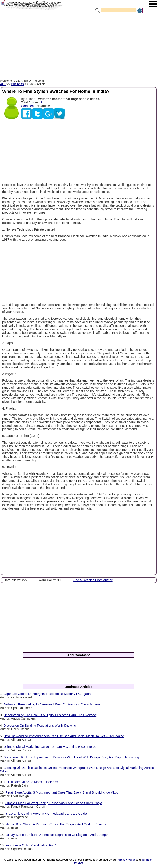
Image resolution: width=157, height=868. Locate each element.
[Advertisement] (78, 47)
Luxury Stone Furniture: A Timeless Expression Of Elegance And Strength (57, 835)
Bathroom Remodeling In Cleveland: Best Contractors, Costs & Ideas (52, 704)
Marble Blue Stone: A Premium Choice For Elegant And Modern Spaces (56, 824)
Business (17, 84)
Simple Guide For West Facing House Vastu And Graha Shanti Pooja (54, 803)
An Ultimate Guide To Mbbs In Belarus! (31, 782)
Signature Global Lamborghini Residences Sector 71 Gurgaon (47, 694)
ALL (3, 84)
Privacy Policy (127, 860)
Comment (28, 106)
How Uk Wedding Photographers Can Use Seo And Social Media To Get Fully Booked (64, 736)
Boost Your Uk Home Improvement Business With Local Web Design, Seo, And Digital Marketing (71, 757)
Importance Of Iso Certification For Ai (31, 845)
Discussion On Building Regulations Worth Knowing (40, 726)
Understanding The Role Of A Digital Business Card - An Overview (50, 715)
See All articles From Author (93, 580)
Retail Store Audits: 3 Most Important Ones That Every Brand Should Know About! (63, 792)
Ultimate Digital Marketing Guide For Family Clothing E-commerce (50, 747)
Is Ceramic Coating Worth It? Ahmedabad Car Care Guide (46, 814)
